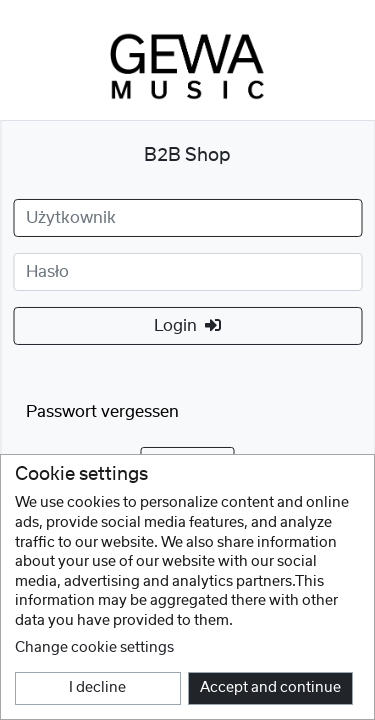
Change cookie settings (94, 648)
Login (187, 325)
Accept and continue (270, 688)
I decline (97, 688)
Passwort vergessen (102, 412)
